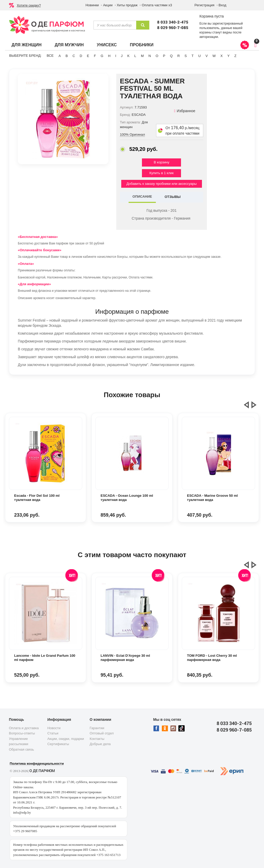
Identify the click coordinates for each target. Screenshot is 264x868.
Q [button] (171, 56)
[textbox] (115, 25)
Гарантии (97, 728)
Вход (222, 5)
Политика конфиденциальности (37, 764)
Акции (108, 5)
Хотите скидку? (29, 5)
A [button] (60, 56)
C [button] (74, 56)
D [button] (81, 56)
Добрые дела (100, 744)
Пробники (142, 45)
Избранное (185, 111)
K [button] (128, 56)
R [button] (178, 56)
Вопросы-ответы (22, 733)
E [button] (88, 56)
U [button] (199, 56)
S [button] (186, 56)
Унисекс (107, 45)
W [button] (214, 56)
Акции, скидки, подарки (66, 739)
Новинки (92, 5)
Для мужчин (69, 45)
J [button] (122, 56)
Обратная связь (21, 749)
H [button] (109, 56)
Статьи (53, 733)
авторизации (209, 37)
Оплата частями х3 (157, 5)
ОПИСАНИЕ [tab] (142, 196)
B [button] (67, 56)
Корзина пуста (211, 16)
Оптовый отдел (102, 733)
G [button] (102, 56)
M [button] (142, 56)
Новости (54, 728)
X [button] (221, 56)
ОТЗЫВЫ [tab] (172, 197)
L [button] (135, 56)
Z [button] (235, 56)
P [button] (164, 56)
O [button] (157, 56)
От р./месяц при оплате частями (183, 131)
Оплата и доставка (24, 728)
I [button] (116, 56)
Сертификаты (58, 744)
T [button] (192, 56)
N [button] (150, 56)
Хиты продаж (127, 5)
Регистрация (205, 5)
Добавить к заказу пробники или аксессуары (162, 184)
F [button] (95, 56)
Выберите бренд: (25, 56)
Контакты (97, 739)
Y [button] (229, 56)
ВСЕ (50, 56)
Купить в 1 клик (162, 173)
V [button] (207, 56)
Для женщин (27, 45)
